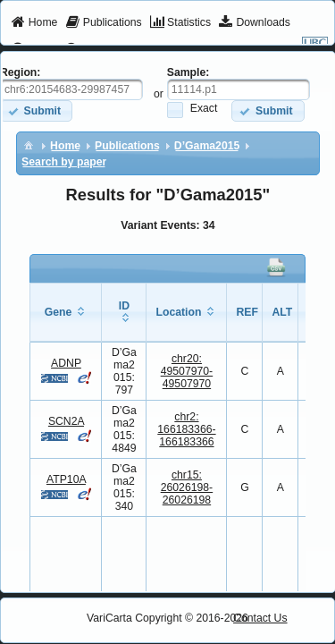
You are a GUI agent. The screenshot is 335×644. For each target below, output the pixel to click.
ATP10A (66, 479)
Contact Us (260, 618)
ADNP (66, 363)
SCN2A (66, 421)
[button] (268, 110)
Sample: (188, 72)
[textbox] (239, 89)
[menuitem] (34, 23)
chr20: (187, 371)
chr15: (187, 487)
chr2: (186, 429)
